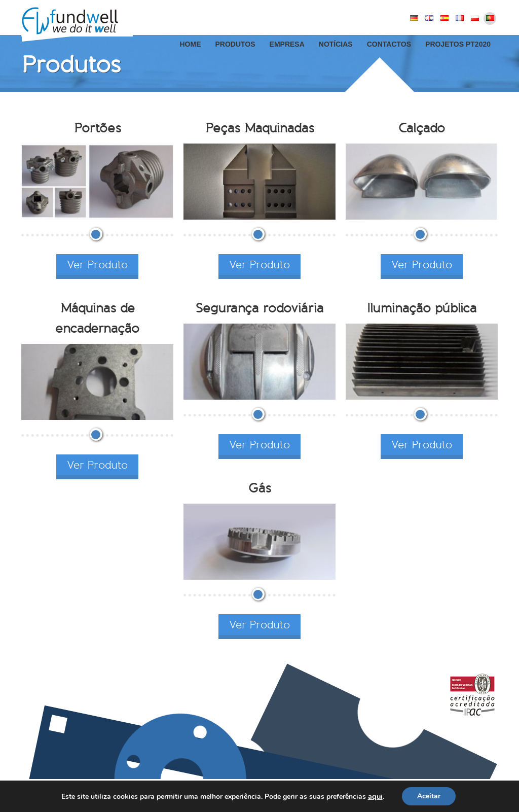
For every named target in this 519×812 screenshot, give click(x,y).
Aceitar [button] (429, 796)
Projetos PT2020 (458, 44)
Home (190, 44)
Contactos (389, 44)
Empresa (287, 44)
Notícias (336, 44)
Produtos (235, 44)
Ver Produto (97, 264)
